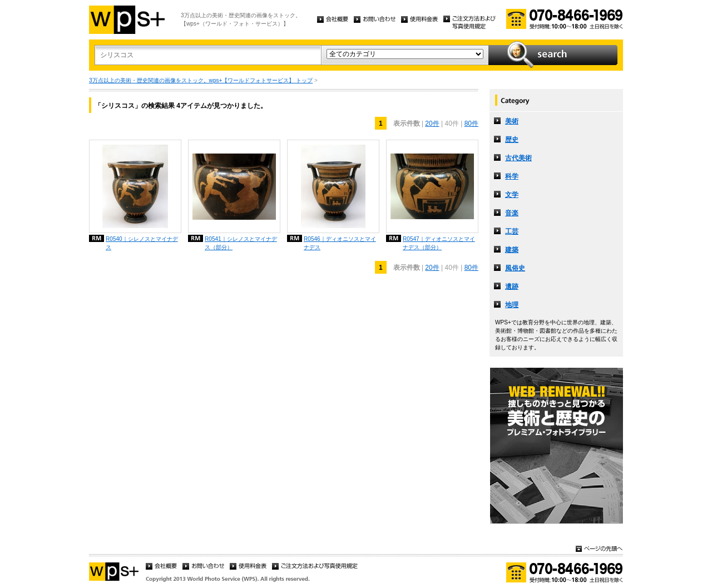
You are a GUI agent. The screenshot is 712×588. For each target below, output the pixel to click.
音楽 (512, 213)
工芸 (512, 231)
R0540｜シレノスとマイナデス (142, 243)
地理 (512, 305)
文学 (512, 195)
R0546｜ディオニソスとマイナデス (340, 243)
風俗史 (515, 268)
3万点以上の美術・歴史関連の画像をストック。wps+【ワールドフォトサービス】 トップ (201, 80)
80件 (471, 123)
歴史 (512, 140)
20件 (432, 123)
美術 (512, 121)
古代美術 (518, 158)
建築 (512, 250)
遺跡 (512, 286)
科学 (512, 176)
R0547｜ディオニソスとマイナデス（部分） (439, 243)
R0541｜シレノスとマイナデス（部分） (241, 243)
